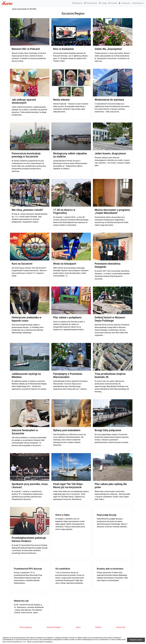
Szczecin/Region (54, 627)
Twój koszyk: (138, 3)
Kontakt (113, 3)
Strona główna (26, 627)
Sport (78, 627)
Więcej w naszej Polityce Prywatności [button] (40, 642)
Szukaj (103, 3)
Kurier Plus (121, 627)
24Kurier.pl (77, 3)
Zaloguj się (125, 3)
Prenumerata (91, 3)
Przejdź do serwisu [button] (136, 640)
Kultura (98, 627)
